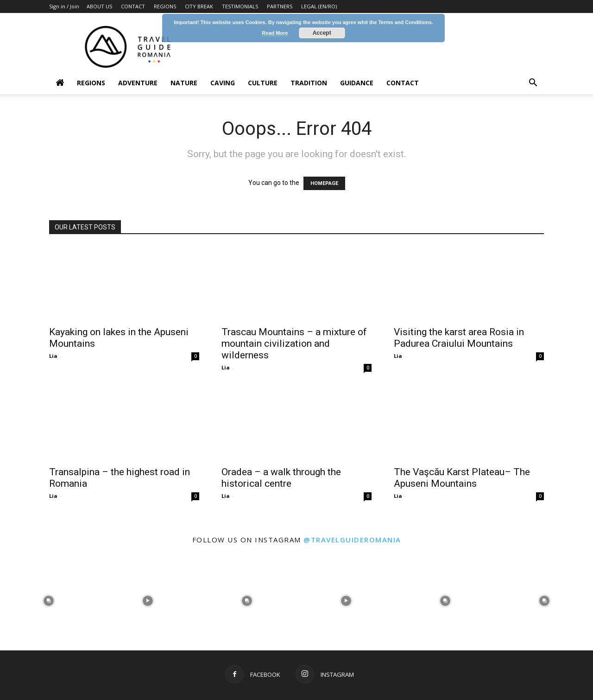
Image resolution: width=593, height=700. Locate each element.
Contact (403, 83)
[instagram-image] (49, 600)
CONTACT (133, 6)
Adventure (138, 83)
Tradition (309, 83)
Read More (275, 33)
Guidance (357, 83)
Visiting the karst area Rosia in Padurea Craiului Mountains (459, 338)
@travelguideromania (352, 540)
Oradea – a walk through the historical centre (281, 478)
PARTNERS (280, 6)
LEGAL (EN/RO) (319, 6)
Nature (184, 83)
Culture (263, 83)
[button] (533, 84)
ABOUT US (99, 6)
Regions (91, 83)
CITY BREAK (199, 6)
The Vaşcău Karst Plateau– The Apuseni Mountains (462, 478)
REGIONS (165, 6)
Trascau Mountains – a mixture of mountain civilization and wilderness (294, 344)
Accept (322, 33)
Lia (53, 356)
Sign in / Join (64, 6)
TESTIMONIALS (240, 6)
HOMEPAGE (324, 183)
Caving (223, 83)
